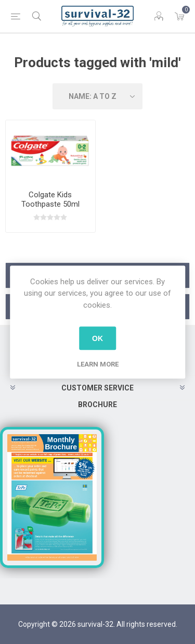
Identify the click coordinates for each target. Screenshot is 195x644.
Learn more (98, 364)
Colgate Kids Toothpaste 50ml (50, 199)
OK (97, 338)
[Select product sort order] (98, 96)
